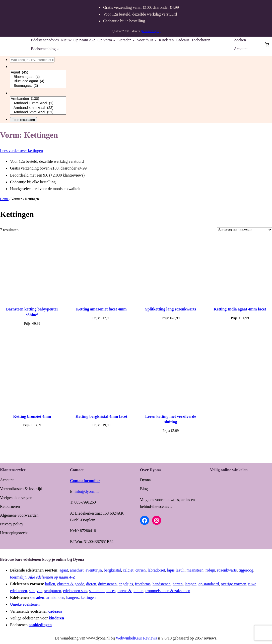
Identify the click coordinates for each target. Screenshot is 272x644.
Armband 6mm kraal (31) (38, 112)
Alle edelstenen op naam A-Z (52, 577)
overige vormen (233, 584)
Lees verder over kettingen (21, 151)
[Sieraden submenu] (134, 40)
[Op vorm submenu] (114, 40)
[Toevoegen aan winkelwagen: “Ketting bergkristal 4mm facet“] (101, 437)
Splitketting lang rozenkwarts (171, 309)
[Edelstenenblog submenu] (58, 49)
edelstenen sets (75, 591)
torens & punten (130, 591)
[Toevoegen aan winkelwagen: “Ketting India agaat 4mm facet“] (240, 330)
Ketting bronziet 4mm (32, 416)
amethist (77, 570)
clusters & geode (71, 584)
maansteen (195, 570)
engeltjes (126, 584)
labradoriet (156, 570)
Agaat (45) (38, 72)
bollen (50, 584)
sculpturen (53, 591)
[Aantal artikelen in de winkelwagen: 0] (267, 44)
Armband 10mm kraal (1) (38, 103)
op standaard (209, 584)
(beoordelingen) (151, 31)
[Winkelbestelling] (245, 230)
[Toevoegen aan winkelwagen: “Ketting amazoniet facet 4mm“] (101, 330)
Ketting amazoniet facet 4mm (101, 309)
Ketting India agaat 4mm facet (240, 309)
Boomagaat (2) (38, 86)
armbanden (55, 597)
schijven (36, 591)
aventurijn (94, 570)
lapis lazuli (176, 570)
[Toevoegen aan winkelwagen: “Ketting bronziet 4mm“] (32, 437)
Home (4, 199)
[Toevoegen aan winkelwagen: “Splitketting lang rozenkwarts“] (171, 330)
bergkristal (112, 570)
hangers (73, 597)
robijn (210, 570)
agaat (64, 570)
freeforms (143, 584)
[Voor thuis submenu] (156, 40)
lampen (191, 584)
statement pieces (102, 591)
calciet (128, 570)
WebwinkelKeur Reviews (137, 638)
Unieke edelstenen (25, 604)
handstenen (162, 584)
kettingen (88, 597)
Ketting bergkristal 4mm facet (101, 416)
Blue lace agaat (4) (38, 81)
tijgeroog (246, 570)
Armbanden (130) (38, 99)
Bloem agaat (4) (38, 77)
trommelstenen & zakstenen (168, 591)
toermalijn (18, 577)
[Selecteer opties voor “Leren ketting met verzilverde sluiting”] (171, 443)
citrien (141, 570)
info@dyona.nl (87, 491)
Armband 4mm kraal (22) (38, 108)
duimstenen (107, 584)
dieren (91, 584)
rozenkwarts (227, 570)
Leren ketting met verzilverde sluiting (171, 419)
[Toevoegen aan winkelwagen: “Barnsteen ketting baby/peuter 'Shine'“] (32, 336)
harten (178, 584)
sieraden (37, 597)
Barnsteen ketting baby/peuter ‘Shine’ (32, 312)
